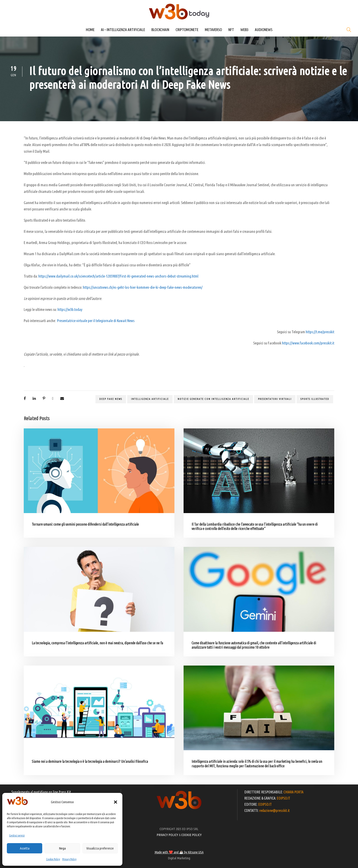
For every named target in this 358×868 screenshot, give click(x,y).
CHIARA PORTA (294, 792)
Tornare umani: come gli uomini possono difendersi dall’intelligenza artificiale (85, 524)
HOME (90, 30)
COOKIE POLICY (191, 835)
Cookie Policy (53, 859)
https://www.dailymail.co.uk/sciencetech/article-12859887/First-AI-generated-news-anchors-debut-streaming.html (118, 276)
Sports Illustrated (315, 399)
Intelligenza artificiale (150, 399)
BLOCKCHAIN (160, 30)
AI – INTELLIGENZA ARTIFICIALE (123, 30)
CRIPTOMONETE (187, 30)
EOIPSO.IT (283, 798)
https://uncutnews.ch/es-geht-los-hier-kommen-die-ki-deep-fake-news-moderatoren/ (143, 287)
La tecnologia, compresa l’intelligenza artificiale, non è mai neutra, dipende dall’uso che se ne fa (97, 643)
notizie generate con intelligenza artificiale (213, 399)
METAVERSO (213, 30)
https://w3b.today (70, 309)
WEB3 (244, 30)
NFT (231, 30)
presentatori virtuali (275, 399)
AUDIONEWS (264, 30)
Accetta (25, 848)
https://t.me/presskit (320, 332)
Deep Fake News (111, 399)
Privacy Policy (69, 859)
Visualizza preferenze (100, 848)
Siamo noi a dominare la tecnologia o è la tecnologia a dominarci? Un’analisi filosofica (90, 761)
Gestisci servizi (17, 835)
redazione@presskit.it (274, 810)
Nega (62, 848)
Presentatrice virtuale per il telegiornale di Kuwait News (96, 321)
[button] (116, 802)
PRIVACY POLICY (167, 835)
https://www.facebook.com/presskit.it (308, 343)
